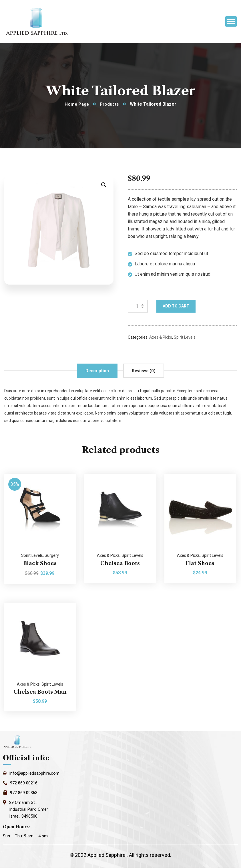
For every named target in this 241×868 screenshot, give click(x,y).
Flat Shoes (200, 563)
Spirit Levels (185, 338)
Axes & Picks (161, 338)
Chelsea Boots (120, 563)
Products (110, 104)
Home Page (76, 104)
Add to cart (176, 306)
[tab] (97, 371)
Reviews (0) (144, 371)
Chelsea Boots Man (40, 692)
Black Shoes (40, 563)
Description (97, 371)
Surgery (52, 556)
